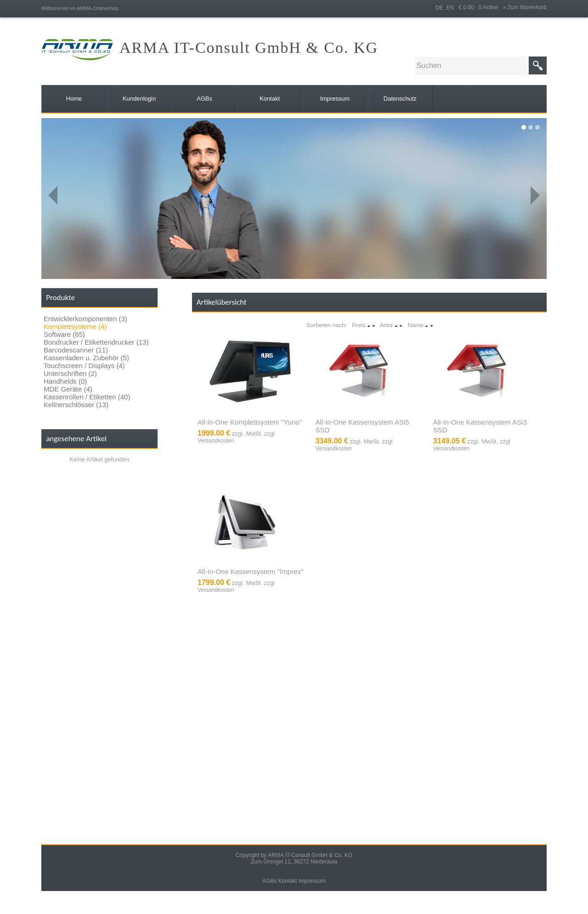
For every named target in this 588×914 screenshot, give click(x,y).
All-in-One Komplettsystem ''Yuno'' (250, 422)
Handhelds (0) (65, 381)
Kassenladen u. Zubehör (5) (86, 358)
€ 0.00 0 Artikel (481, 7)
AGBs (269, 881)
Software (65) (64, 334)
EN (450, 8)
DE (439, 8)
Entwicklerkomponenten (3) (85, 319)
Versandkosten (216, 441)
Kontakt (288, 881)
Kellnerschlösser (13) (76, 405)
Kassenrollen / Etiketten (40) (87, 397)
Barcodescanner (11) (76, 350)
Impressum (312, 881)
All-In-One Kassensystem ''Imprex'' (251, 571)
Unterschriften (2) (70, 373)
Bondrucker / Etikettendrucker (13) (96, 342)
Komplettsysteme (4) (75, 326)
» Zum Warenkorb (525, 7)
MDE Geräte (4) (68, 389)
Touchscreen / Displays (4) (84, 366)
